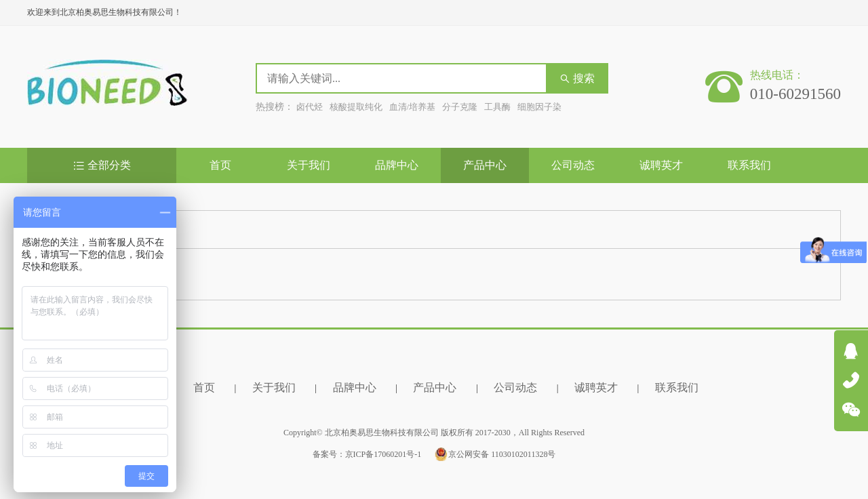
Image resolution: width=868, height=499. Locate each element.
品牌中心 (397, 165)
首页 (220, 165)
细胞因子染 (539, 107)
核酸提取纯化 (356, 107)
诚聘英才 (661, 165)
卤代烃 (310, 107)
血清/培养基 (413, 107)
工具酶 (497, 107)
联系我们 (749, 165)
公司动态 (573, 165)
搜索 (577, 78)
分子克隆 (460, 107)
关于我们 (309, 165)
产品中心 (485, 165)
